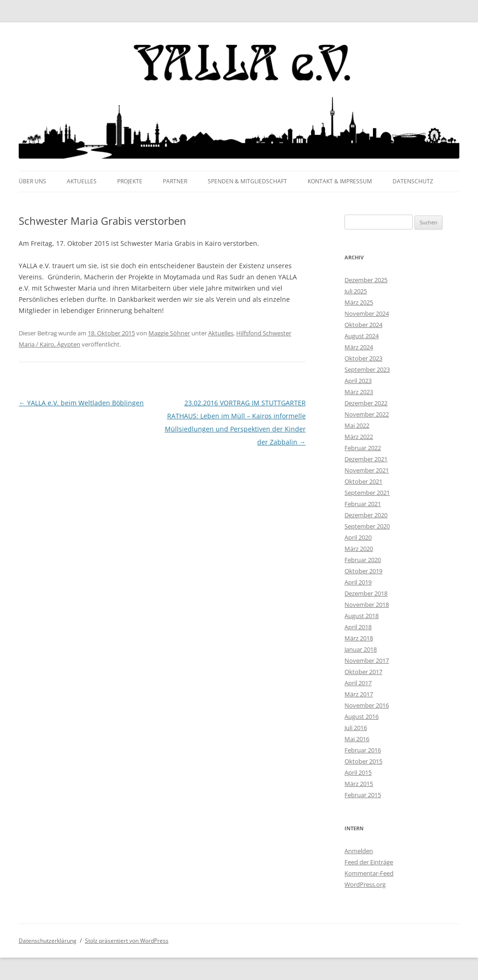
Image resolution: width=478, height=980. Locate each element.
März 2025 (359, 302)
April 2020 (358, 537)
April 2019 (358, 582)
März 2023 (359, 392)
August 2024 (362, 336)
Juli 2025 (356, 291)
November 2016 (367, 705)
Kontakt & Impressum (340, 181)
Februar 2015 (363, 795)
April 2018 (358, 627)
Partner (175, 181)
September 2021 (367, 493)
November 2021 (367, 470)
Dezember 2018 (366, 593)
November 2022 (367, 414)
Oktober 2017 (363, 672)
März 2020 (359, 549)
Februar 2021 (363, 504)
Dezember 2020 (366, 515)
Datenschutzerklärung (48, 941)
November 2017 (367, 660)
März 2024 (359, 347)
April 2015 (358, 772)
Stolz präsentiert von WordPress (127, 941)
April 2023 (358, 381)
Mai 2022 (357, 425)
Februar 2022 (363, 448)
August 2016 (362, 716)
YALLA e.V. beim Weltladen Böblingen (81, 403)
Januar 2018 (361, 649)
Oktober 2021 (363, 481)
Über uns (32, 181)
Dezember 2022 (366, 403)
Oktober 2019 (363, 571)
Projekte (130, 181)
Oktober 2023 (363, 358)
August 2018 (362, 616)
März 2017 (359, 694)
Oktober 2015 (363, 761)
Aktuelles (82, 181)
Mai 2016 (357, 739)
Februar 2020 (363, 560)
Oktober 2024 (363, 325)
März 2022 (359, 437)
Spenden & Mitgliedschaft (247, 181)
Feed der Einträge (369, 862)
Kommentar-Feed (369, 873)
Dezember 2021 (366, 459)
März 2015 (359, 784)
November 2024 (367, 313)
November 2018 (367, 605)
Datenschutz (413, 181)
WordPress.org (365, 884)
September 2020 (367, 526)
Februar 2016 (363, 750)
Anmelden (359, 851)
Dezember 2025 (366, 280)
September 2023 (367, 369)
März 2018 (359, 638)
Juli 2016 (356, 728)
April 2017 (358, 683)
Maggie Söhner (169, 333)
